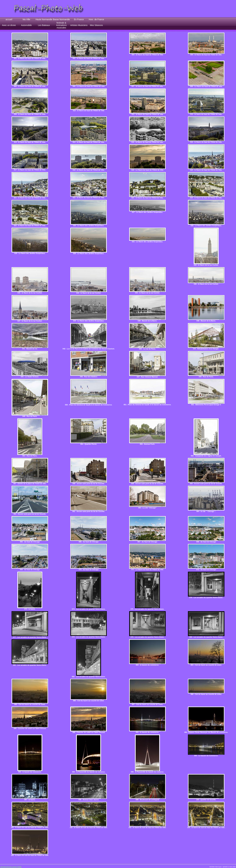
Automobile (26, 25)
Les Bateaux (44, 25)
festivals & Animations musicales (61, 25)
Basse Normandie (61, 19)
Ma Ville (26, 19)
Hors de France (96, 19)
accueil (9, 19)
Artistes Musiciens (79, 25)
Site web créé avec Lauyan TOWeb (11, 867)
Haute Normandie (44, 19)
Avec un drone (9, 25)
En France (79, 19)
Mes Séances (96, 25)
